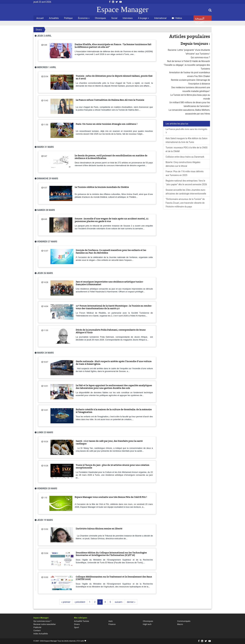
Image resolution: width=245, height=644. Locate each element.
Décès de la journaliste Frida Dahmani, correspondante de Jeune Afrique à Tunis (111, 331)
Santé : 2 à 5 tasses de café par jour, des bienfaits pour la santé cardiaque (109, 442)
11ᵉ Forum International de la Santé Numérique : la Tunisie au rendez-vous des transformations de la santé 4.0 (114, 307)
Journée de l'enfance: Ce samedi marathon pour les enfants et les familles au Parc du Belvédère (111, 251)
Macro (180, 624)
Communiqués (184, 621)
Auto (111, 621)
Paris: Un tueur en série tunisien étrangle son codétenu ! (107, 124)
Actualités (54, 18)
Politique (68, 18)
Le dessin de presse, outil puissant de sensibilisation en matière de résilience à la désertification (111, 157)
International (160, 18)
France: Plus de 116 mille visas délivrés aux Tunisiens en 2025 (185, 173)
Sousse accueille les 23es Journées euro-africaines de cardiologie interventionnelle (186, 192)
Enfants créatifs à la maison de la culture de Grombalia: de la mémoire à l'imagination (114, 411)
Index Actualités (41, 634)
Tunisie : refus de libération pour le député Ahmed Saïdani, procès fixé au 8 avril (114, 77)
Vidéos (177, 18)
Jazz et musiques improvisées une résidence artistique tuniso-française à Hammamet (110, 283)
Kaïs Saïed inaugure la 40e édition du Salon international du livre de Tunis (186, 140)
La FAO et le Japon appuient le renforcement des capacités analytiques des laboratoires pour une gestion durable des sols (114, 387)
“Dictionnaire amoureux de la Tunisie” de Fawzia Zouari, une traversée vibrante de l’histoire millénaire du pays (185, 203)
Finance (112, 624)
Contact (37, 630)
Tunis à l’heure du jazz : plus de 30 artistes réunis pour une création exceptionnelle (113, 466)
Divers (39, 30)
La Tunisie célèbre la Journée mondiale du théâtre (102, 187)
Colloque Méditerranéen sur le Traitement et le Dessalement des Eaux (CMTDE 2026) (114, 578)
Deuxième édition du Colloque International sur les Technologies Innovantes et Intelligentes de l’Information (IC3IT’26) (111, 554)
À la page (143, 18)
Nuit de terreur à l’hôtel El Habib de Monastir (189, 61)
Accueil (40, 18)
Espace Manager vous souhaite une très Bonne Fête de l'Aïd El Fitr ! (111, 497)
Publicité (37, 627)
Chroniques (100, 18)
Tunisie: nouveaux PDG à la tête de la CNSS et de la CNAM (187, 149)
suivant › (119, 602)
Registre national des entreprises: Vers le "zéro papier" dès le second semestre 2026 (186, 183)
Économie (84, 18)
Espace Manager (122, 9)
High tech (147, 624)
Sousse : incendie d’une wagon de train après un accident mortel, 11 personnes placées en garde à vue (112, 220)
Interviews (128, 18)
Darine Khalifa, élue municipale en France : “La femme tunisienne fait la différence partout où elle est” (113, 46)
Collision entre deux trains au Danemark (185, 157)
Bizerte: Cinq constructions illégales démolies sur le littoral (183, 164)
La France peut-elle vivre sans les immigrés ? (186, 131)
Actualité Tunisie (82, 621)
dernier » (131, 602)
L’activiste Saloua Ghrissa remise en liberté (99, 529)
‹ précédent (80, 602)
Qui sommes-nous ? (200, 57)
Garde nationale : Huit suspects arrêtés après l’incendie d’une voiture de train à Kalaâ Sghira (114, 363)
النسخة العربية (200, 19)
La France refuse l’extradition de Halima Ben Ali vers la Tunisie (110, 100)
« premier (66, 602)
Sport (76, 627)
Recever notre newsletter (45, 624)
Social (114, 18)
